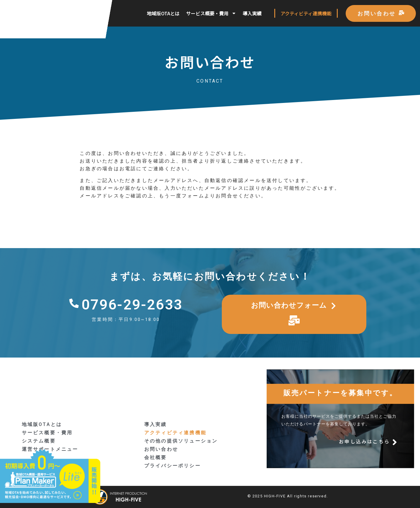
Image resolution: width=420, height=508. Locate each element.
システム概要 (39, 441)
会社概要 (156, 457)
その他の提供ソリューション (181, 441)
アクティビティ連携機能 (306, 13)
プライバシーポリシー (173, 466)
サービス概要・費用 (211, 13)
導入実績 (252, 13)
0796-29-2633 (132, 305)
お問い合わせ (161, 449)
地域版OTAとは (163, 13)
